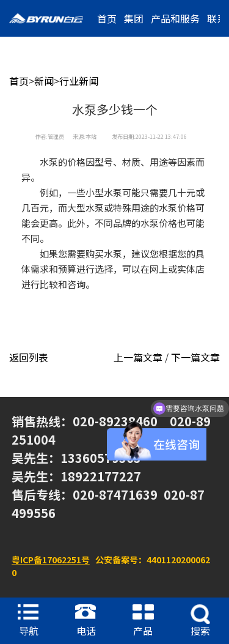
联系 (217, 18)
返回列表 (29, 357)
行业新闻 (79, 81)
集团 (134, 18)
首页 (107, 18)
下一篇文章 (195, 357)
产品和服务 (175, 18)
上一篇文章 (138, 357)
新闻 (44, 81)
